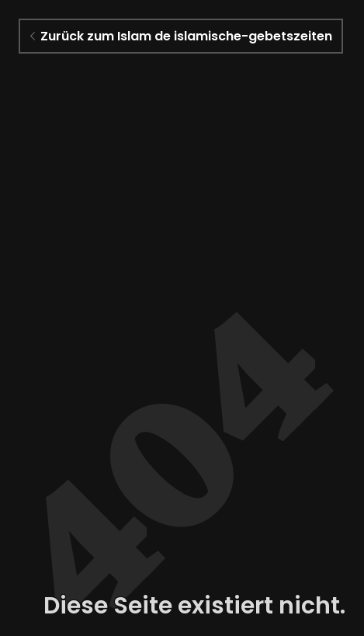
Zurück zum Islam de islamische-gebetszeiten (181, 36)
